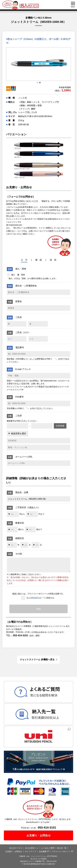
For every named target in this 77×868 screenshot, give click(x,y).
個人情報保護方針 (34, 598)
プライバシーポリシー (61, 851)
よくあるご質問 (48, 848)
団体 (21, 275)
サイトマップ (31, 851)
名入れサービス (16, 848)
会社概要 (43, 851)
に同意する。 (38, 598)
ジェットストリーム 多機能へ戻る (37, 660)
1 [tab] (37, 83)
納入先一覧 (62, 848)
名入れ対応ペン (32, 848)
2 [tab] (40, 83)
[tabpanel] (38, 64)
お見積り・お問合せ (39, 835)
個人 (11, 275)
